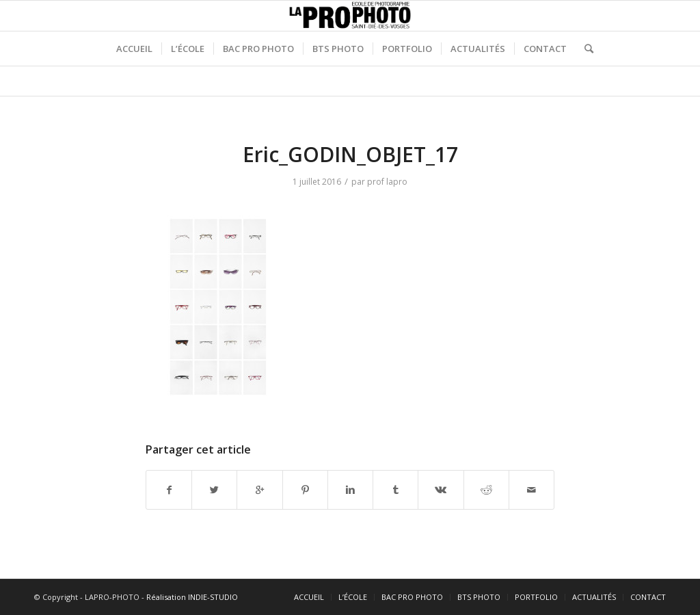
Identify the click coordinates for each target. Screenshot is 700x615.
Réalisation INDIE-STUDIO (192, 597)
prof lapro (387, 182)
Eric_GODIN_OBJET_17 (350, 154)
